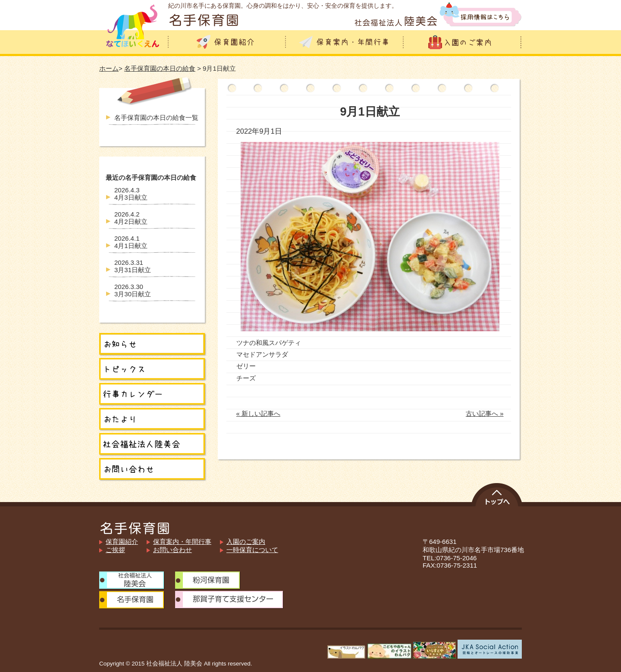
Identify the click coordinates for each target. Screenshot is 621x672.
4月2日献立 (131, 218)
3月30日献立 (133, 290)
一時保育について (252, 550)
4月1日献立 (131, 242)
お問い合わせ (172, 550)
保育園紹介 (122, 542)
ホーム (109, 68)
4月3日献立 (131, 194)
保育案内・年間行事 (182, 542)
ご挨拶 (115, 550)
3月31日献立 (133, 266)
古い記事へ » (485, 413)
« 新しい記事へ (259, 413)
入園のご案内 (246, 542)
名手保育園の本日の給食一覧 (156, 118)
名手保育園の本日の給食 (160, 68)
